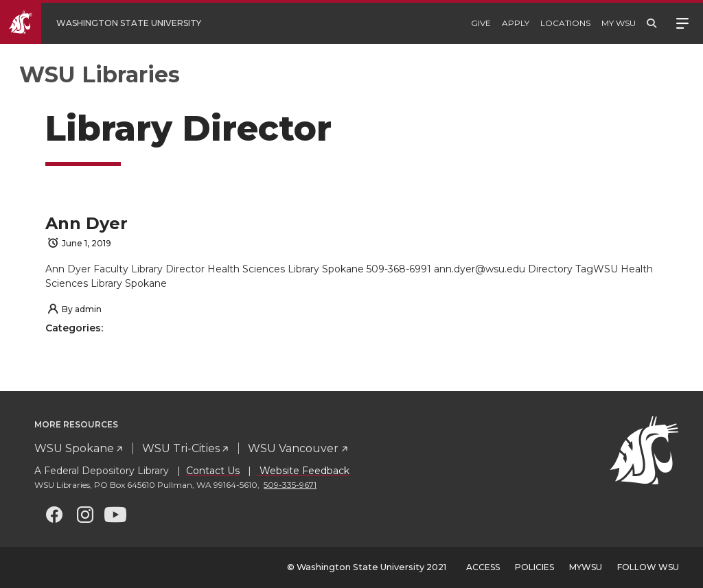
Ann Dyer (87, 223)
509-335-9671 (290, 485)
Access (483, 567)
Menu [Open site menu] (682, 22)
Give (481, 23)
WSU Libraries (100, 74)
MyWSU (586, 567)
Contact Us (213, 471)
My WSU (619, 23)
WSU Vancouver (293, 448)
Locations (565, 23)
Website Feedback (303, 471)
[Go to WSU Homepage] (111, 23)
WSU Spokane (74, 448)
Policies (534, 567)
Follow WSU (648, 567)
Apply (516, 23)
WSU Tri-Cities (181, 448)
